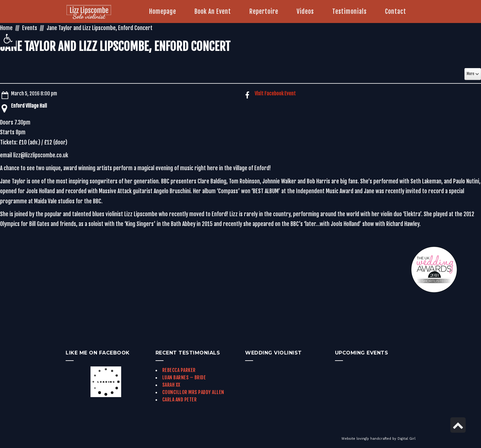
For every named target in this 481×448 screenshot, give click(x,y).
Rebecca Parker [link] (179, 370)
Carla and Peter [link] (180, 400)
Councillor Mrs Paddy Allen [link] (193, 392)
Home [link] (6, 28)
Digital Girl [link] (406, 439)
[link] (8, 39)
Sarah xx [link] (171, 385)
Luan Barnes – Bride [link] (184, 377)
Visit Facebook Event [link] (275, 94)
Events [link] (30, 28)
